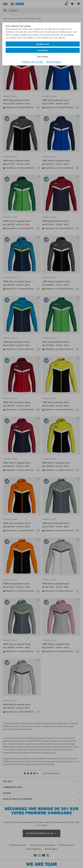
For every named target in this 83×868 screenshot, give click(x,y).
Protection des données (33, 62)
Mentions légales (54, 62)
